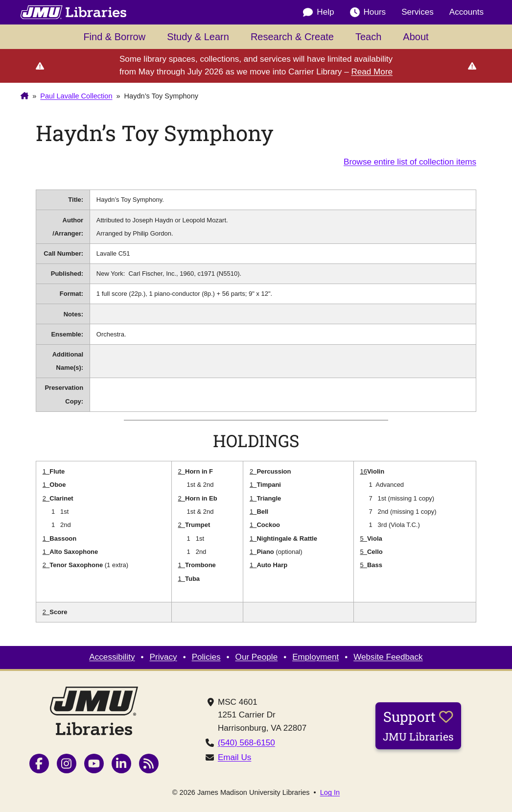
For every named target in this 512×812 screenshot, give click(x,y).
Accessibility (112, 657)
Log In (330, 793)
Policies (206, 657)
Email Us (234, 757)
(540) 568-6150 (246, 743)
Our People (257, 657)
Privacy (163, 657)
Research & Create (292, 37)
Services (418, 12)
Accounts (466, 12)
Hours (368, 12)
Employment (315, 657)
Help (318, 12)
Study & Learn (198, 37)
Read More (372, 72)
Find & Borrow (114, 37)
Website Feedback (388, 657)
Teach (368, 37)
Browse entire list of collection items (410, 162)
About (416, 37)
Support (418, 725)
